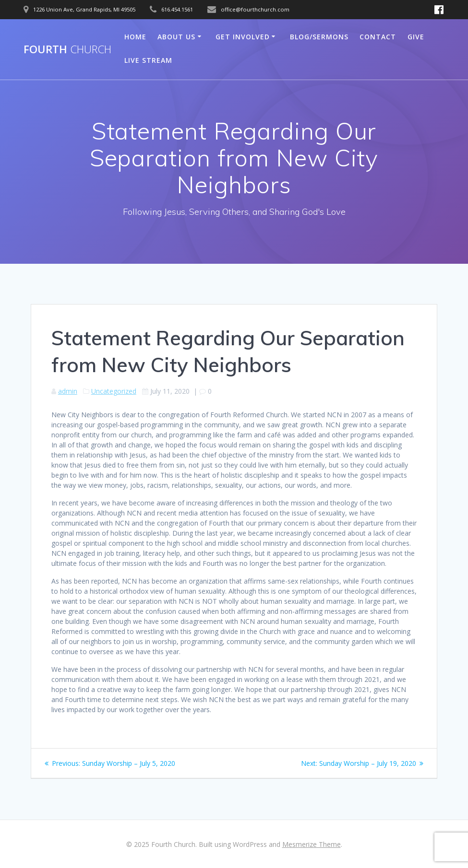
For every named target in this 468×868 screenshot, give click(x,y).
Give (416, 37)
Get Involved (243, 37)
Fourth (67, 49)
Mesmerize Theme (312, 844)
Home (135, 37)
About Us (176, 37)
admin (68, 391)
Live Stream (148, 60)
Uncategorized (114, 391)
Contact (378, 37)
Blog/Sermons (319, 37)
